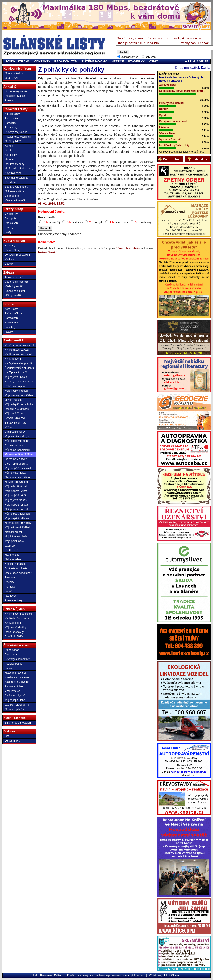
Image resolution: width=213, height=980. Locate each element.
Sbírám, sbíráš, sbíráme (19, 382)
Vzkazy (9, 228)
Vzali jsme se (12, 691)
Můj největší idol (14, 414)
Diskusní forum (13, 741)
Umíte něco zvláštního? (18, 573)
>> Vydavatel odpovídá (18, 363)
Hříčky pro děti (13, 295)
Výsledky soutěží (15, 286)
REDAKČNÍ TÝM (66, 61)
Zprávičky (10, 123)
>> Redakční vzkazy (17, 350)
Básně (8, 591)
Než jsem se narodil (16, 509)
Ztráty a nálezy (13, 314)
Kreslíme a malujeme (17, 677)
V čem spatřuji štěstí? (17, 464)
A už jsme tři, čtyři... (16, 696)
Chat (7, 736)
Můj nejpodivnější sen (17, 514)
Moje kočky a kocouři (17, 391)
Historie (9, 159)
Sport (8, 150)
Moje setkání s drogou (18, 436)
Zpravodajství (13, 114)
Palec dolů (11, 655)
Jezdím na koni (14, 400)
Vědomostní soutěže (17, 282)
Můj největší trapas (16, 500)
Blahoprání (11, 218)
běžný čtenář (48, 252)
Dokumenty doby (15, 164)
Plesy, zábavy (13, 250)
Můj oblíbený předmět (17, 441)
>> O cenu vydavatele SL (20, 345)
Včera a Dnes (167, 133)
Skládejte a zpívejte (16, 568)
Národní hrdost (13, 532)
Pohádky (10, 587)
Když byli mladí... (15, 173)
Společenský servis (16, 91)
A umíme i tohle (14, 686)
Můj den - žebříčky (15, 627)
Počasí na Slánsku (16, 96)
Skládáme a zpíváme (17, 682)
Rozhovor (10, 596)
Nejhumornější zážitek (18, 477)
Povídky (9, 582)
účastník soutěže (128, 248)
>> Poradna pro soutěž (18, 354)
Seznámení (11, 323)
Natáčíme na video (16, 673)
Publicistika (11, 118)
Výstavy (9, 259)
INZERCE (117, 61)
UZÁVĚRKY (136, 61)
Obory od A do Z (14, 73)
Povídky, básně (14, 664)
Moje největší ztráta (16, 496)
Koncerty (10, 246)
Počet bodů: (47, 217)
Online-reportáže (14, 191)
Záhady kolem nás (15, 423)
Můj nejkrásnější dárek (18, 527)
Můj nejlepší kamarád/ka (19, 404)
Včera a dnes (12, 196)
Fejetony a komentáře (17, 659)
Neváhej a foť (13, 555)
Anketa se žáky (14, 600)
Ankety (9, 100)
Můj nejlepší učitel (15, 700)
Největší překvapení (16, 482)
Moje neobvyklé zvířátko (19, 395)
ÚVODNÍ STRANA (17, 61)
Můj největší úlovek (16, 377)
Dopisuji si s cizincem (17, 409)
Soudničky (11, 155)
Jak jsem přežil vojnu (17, 705)
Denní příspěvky (14, 632)
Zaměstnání (12, 318)
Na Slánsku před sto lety (19, 169)
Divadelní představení (17, 255)
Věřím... (9, 427)
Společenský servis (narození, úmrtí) (182, 91)
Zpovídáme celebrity (16, 178)
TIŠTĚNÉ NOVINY (94, 61)
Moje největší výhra (16, 491)
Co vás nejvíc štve (15, 709)
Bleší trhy (10, 327)
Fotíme (9, 668)
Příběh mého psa (15, 386)
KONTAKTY (42, 61)
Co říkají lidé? (13, 141)
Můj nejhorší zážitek (16, 486)
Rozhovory (11, 128)
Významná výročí (170, 140)
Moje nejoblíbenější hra (19, 455)
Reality (9, 332)
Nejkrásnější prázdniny (18, 523)
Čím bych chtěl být (16, 432)
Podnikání (11, 182)
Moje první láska (14, 541)
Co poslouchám (14, 445)
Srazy (8, 232)
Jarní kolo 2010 (14, 637)
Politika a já (11, 550)
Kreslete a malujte (15, 564)
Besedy (9, 264)
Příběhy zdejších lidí (16, 132)
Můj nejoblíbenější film (18, 450)
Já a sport (11, 546)
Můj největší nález (15, 473)
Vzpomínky (11, 214)
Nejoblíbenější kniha (16, 537)
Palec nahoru (12, 650)
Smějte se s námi (15, 291)
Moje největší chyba (16, 505)
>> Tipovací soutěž (16, 373)
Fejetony (10, 578)
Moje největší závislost (18, 468)
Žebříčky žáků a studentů (19, 368)
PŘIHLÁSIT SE (197, 61)
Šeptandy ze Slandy (16, 187)
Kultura (9, 146)
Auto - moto (11, 309)
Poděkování (12, 223)
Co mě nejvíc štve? (16, 459)
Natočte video (13, 559)
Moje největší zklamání (18, 518)
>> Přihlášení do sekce (18, 614)
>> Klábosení (13, 359)
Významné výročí (15, 200)
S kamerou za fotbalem (18, 723)
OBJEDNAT (12, 78)
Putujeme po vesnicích (18, 137)
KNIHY (153, 61)
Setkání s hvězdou (16, 418)
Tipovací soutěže (15, 277)
